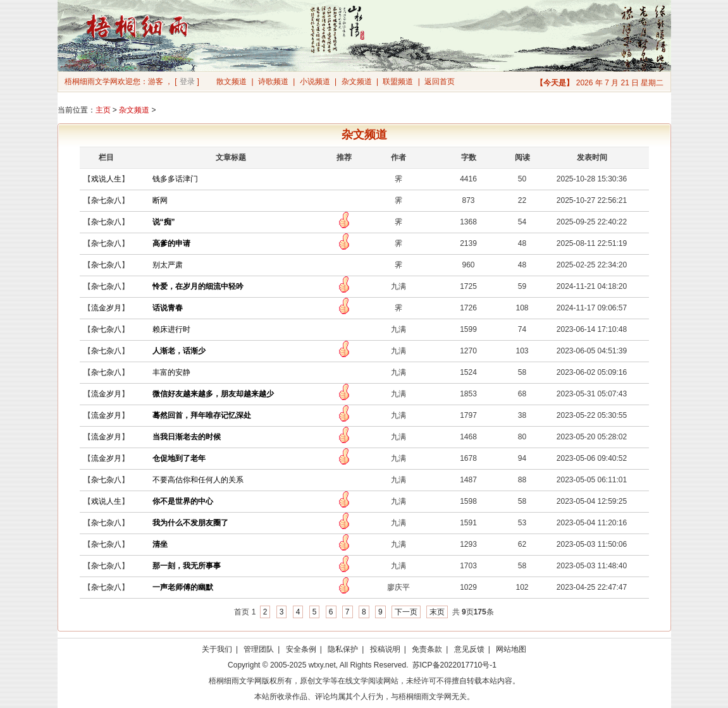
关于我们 (217, 649)
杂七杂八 (106, 200)
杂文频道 (357, 82)
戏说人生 (106, 179)
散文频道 (231, 82)
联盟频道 (398, 82)
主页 (103, 110)
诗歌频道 (273, 82)
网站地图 (511, 649)
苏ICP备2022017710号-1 (454, 665)
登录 (187, 82)
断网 (160, 200)
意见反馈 (469, 649)
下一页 (406, 612)
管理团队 (259, 649)
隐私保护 (343, 649)
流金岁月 (106, 308)
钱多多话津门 (175, 179)
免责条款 (427, 649)
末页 (437, 612)
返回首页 (440, 82)
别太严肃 (168, 265)
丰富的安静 (171, 372)
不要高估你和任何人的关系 (198, 480)
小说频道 (315, 82)
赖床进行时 (171, 329)
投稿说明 (385, 649)
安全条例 (301, 649)
